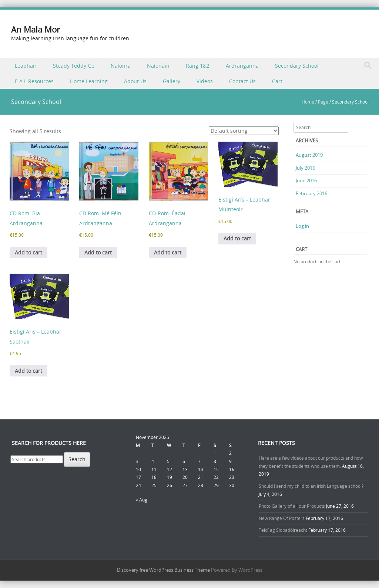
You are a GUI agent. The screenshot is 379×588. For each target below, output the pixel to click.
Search (77, 459)
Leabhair (26, 66)
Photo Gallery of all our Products (292, 506)
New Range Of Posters (282, 518)
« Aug (142, 500)
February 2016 (311, 193)
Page (323, 102)
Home (308, 102)
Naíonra (121, 66)
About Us (135, 81)
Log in (302, 226)
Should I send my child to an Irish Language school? (311, 486)
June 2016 (306, 180)
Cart (277, 81)
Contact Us (242, 81)
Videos (205, 81)
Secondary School (297, 66)
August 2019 (309, 155)
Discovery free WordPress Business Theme (163, 570)
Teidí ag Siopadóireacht (283, 530)
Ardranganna (242, 66)
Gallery (172, 81)
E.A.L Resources (34, 81)
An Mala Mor (36, 29)
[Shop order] (244, 131)
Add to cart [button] (28, 252)
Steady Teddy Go (74, 66)
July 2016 (305, 168)
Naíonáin (158, 66)
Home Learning (89, 81)
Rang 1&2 (198, 66)
